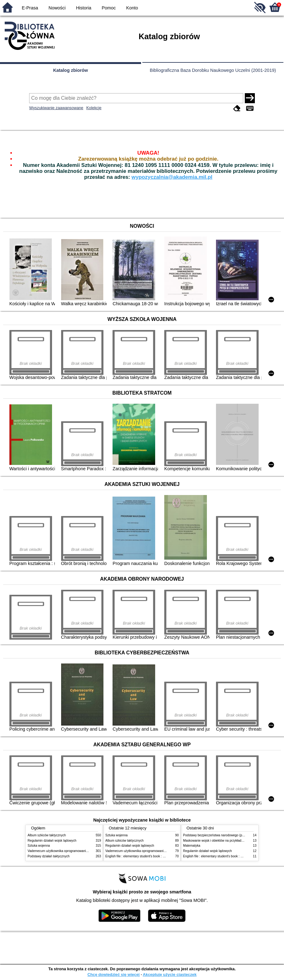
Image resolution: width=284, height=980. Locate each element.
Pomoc (109, 8)
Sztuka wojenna (39, 846)
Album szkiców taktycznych (47, 835)
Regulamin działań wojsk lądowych (52, 841)
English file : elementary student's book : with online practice (147, 856)
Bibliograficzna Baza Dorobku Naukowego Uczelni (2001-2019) (213, 70)
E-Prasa (30, 8)
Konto (132, 8)
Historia (84, 8)
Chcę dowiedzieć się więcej (113, 975)
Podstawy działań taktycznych (49, 856)
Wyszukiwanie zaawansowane (56, 108)
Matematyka (192, 846)
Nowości (57, 8)
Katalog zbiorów (70, 70)
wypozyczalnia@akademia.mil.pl (172, 177)
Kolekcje (94, 108)
